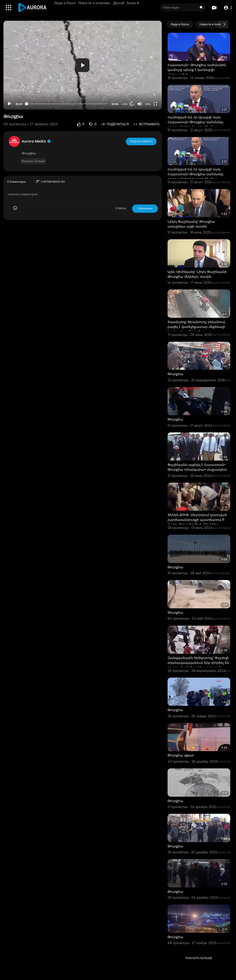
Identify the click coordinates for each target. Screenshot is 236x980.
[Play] (9, 104)
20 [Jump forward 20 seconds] (132, 104)
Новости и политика (94, 3)
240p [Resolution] (148, 104)
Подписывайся (141, 141)
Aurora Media (36, 141)
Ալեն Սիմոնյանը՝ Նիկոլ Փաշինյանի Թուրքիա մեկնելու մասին (197, 274)
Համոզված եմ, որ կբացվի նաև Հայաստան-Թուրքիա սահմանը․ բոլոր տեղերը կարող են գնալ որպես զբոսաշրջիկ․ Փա (196, 124)
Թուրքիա (175, 374)
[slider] (67, 104)
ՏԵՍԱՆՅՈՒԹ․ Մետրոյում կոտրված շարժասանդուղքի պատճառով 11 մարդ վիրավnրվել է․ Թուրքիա (197, 520)
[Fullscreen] (155, 104)
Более (133, 3)
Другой (119, 3)
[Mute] (140, 104)
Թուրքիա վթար (181, 755)
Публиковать (145, 208)
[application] (83, 65)
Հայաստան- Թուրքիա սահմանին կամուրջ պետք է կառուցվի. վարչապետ (197, 70)
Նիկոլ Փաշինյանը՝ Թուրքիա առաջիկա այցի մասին (191, 224)
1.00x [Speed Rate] (124, 104)
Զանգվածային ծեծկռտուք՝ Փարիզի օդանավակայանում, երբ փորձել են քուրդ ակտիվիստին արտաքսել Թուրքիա (198, 665)
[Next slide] (224, 24)
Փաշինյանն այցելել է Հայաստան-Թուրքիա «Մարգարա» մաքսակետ (197, 467)
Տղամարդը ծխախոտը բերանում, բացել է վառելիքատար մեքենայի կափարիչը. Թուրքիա (196, 327)
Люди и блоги (65, 3)
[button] (227, 8)
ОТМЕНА (120, 208)
